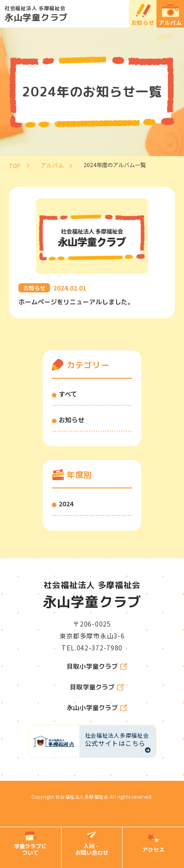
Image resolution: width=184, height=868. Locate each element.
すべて (68, 394)
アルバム (170, 22)
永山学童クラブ (94, 13)
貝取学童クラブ (92, 687)
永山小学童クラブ (92, 708)
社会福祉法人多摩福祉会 (82, 797)
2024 (66, 504)
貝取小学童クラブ (92, 666)
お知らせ (143, 22)
